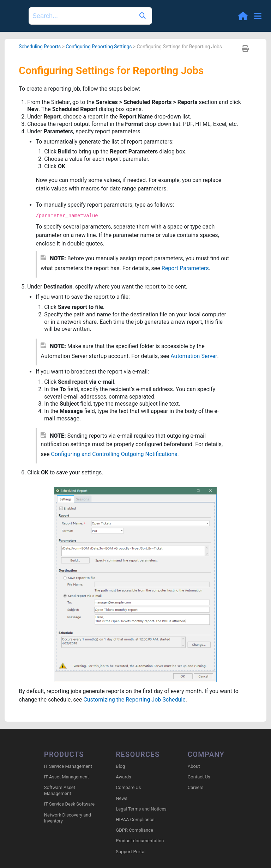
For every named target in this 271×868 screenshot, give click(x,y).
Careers (196, 787)
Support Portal (131, 852)
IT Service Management (68, 766)
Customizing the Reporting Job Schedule (134, 700)
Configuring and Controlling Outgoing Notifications (114, 454)
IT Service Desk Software (69, 804)
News (122, 798)
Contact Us (199, 777)
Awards (123, 777)
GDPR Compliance (134, 830)
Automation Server (194, 356)
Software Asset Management (60, 790)
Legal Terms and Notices (141, 809)
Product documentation (140, 841)
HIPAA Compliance (135, 820)
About (194, 766)
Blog (120, 766)
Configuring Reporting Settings (99, 47)
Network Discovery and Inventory (68, 818)
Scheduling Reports (40, 47)
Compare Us (128, 787)
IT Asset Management (67, 777)
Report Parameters (185, 268)
